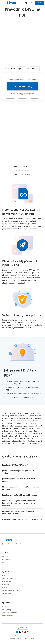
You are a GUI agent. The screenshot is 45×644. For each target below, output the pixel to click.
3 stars (22, 170)
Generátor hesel (8, 593)
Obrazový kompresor (9, 578)
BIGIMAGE (6, 584)
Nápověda (6, 556)
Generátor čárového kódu (11, 590)
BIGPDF (5, 575)
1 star (17, 170)
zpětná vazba (7, 559)
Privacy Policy (7, 610)
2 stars (20, 170)
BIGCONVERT (7, 581)
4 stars (25, 170)
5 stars (28, 170)
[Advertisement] (22, 41)
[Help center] (32, 3)
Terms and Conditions (9, 613)
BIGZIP (5, 587)
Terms (28, 636)
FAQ (4, 562)
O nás (4, 607)
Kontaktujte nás (7, 616)
